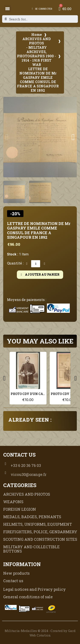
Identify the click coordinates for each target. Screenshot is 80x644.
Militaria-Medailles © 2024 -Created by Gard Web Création (40, 633)
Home (37, 35)
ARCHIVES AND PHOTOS (37, 41)
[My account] (42, 9)
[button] (7, 137)
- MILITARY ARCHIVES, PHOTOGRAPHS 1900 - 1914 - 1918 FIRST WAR (36, 56)
